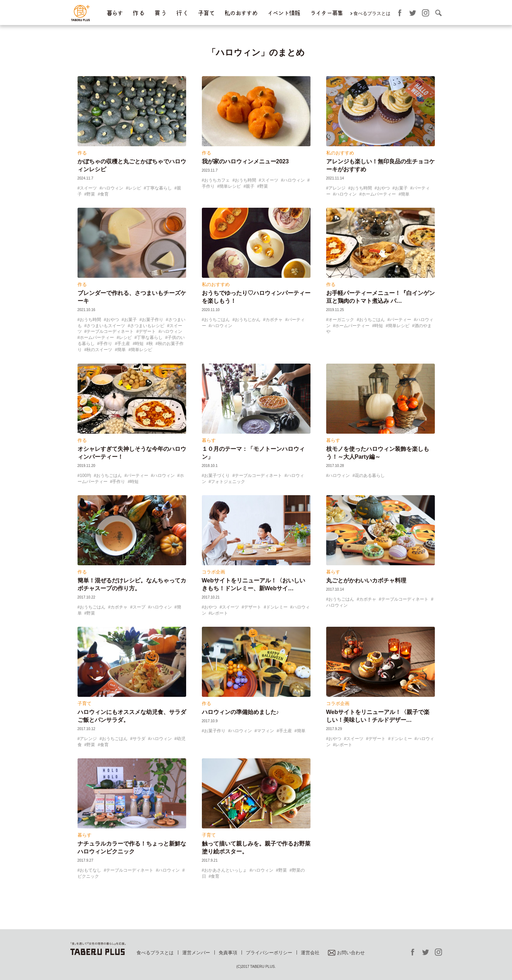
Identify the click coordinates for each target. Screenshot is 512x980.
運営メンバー (196, 953)
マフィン (265, 731)
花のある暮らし (370, 476)
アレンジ (337, 188)
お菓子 (401, 188)
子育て (206, 13)
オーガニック (341, 320)
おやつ (383, 188)
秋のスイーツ (99, 350)
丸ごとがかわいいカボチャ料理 (366, 580)
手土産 (124, 344)
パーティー (401, 320)
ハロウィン (113, 188)
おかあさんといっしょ (225, 870)
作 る (138, 13)
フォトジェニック (228, 482)
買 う (160, 13)
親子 (250, 186)
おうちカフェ (217, 180)
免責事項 (228, 953)
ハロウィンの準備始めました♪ (240, 712)
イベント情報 (284, 13)
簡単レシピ (230, 186)
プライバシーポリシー (269, 953)
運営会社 (310, 953)
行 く (182, 13)
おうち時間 (245, 180)
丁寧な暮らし (159, 188)
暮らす (115, 13)
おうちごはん (217, 320)
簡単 (405, 194)
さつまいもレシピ (147, 326)
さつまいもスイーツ (106, 326)
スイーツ (88, 188)
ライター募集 (327, 13)
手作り (106, 344)
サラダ (139, 739)
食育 (104, 194)
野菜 (91, 194)
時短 (139, 344)
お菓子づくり (217, 476)
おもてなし (90, 870)
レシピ (135, 188)
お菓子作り (153, 320)
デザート (147, 331)
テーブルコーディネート (110, 331)
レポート (219, 613)
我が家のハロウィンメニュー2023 (245, 161)
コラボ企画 (213, 572)
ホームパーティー (379, 194)
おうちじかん (248, 320)
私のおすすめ (241, 13)
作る (82, 153)
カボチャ (274, 320)
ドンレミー (277, 607)
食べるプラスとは (372, 13)
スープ (139, 607)
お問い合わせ (346, 953)
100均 (85, 476)
